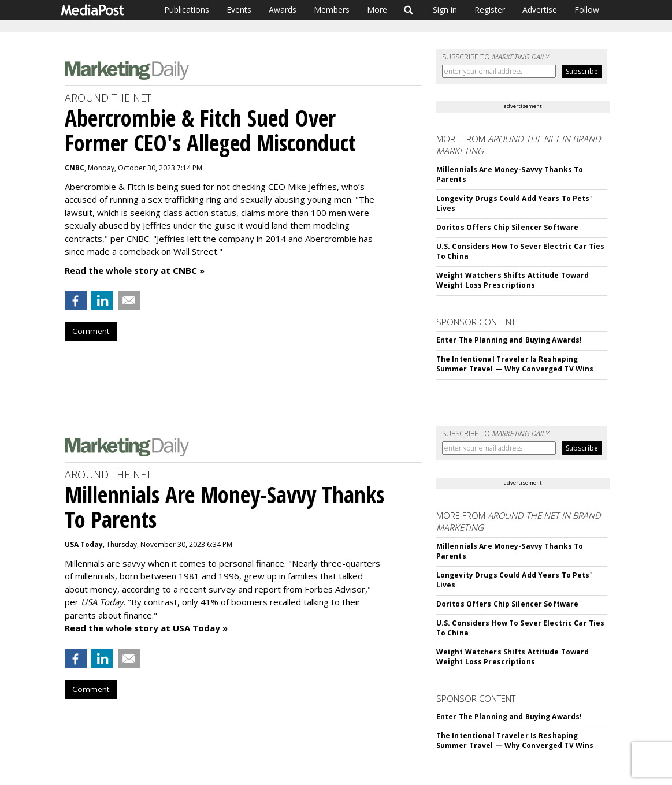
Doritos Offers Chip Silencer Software (507, 227)
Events (239, 10)
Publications (187, 10)
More (377, 10)
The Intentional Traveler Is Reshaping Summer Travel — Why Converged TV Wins (515, 364)
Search (409, 10)
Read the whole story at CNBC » (135, 270)
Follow (587, 10)
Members (332, 10)
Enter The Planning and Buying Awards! (509, 340)
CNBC (75, 168)
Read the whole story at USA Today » (146, 628)
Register (490, 10)
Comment (91, 331)
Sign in (445, 10)
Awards (283, 10)
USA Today (84, 544)
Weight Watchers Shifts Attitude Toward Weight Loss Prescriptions (513, 280)
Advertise (540, 10)
